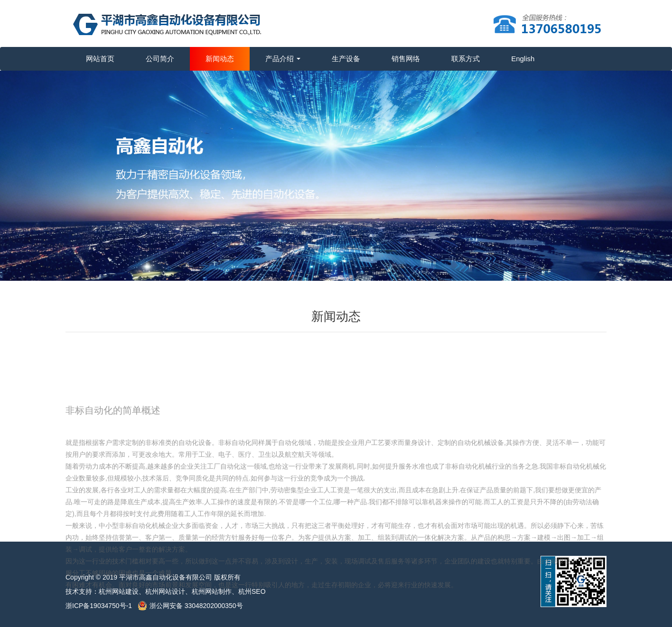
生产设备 (346, 59)
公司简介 (160, 59)
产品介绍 (283, 59)
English (523, 59)
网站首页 (100, 59)
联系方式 (466, 59)
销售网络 (406, 59)
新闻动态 (220, 59)
